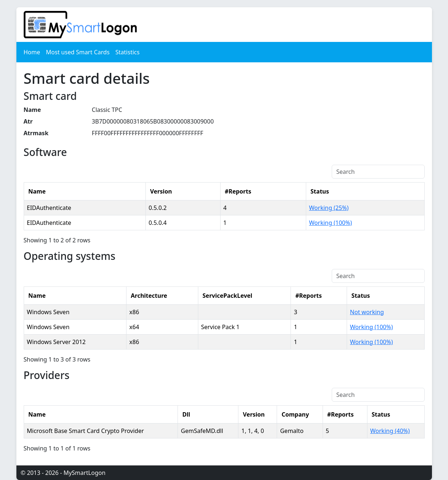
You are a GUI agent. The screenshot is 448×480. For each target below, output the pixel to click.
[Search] (378, 172)
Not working (367, 312)
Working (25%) (329, 208)
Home (32, 52)
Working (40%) (390, 431)
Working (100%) (331, 223)
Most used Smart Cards (78, 52)
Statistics (128, 52)
